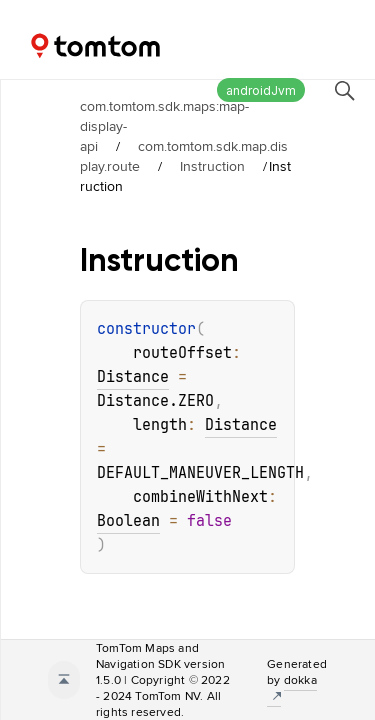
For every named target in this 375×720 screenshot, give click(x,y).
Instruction (212, 166)
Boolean (128, 521)
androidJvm (261, 90)
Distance (133, 377)
